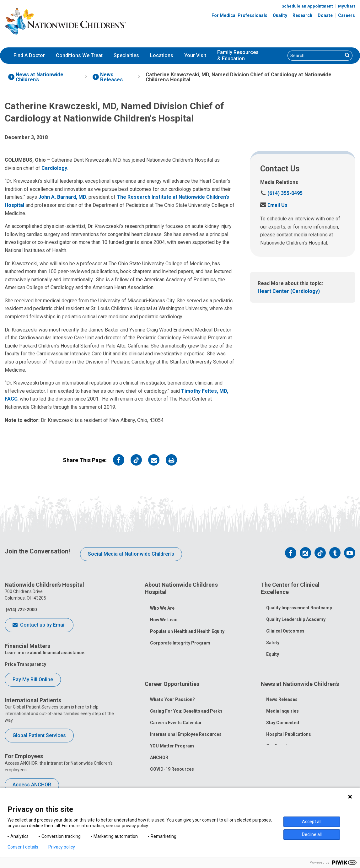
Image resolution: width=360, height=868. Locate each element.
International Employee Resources (186, 724)
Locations (162, 55)
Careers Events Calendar (176, 713)
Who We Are (162, 604)
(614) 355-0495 (281, 193)
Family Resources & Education (238, 56)
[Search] (315, 56)
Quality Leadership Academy (296, 616)
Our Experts (278, 736)
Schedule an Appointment (307, 6)
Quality (280, 15)
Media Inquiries (282, 701)
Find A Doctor (29, 55)
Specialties (126, 55)
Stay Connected (283, 713)
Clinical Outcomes (285, 627)
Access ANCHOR (32, 785)
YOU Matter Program (172, 736)
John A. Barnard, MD (62, 197)
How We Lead (164, 616)
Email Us (274, 205)
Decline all (312, 834)
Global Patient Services (39, 735)
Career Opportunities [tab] (172, 678)
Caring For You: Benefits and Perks (186, 701)
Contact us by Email (39, 625)
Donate (325, 15)
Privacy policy (62, 847)
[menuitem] (29, 56)
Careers (347, 15)
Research (302, 15)
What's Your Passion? (172, 689)
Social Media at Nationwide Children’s (131, 554)
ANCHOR (159, 747)
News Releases (282, 689)
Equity (273, 650)
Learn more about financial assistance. (45, 653)
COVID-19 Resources (172, 759)
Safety (273, 639)
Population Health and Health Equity (187, 627)
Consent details (23, 847)
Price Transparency (25, 664)
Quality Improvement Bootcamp (299, 604)
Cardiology (54, 168)
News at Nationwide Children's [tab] (300, 678)
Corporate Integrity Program (180, 639)
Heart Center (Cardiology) (289, 291)
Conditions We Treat (79, 55)
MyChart (347, 6)
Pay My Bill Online (33, 679)
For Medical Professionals (239, 15)
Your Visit (195, 55)
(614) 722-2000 (21, 610)
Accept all (312, 822)
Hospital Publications (289, 724)
